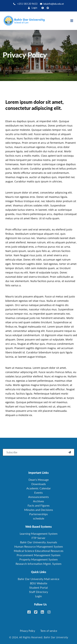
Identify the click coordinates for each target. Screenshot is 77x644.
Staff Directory (38, 592)
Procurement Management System (38, 555)
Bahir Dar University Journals (39, 542)
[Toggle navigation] (73, 21)
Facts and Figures (39, 505)
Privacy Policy (27, 631)
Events (38, 492)
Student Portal (38, 587)
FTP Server (38, 538)
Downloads (39, 484)
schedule (39, 518)
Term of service (49, 631)
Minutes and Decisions (39, 510)
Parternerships (38, 514)
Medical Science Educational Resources (39, 551)
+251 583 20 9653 (25, 4)
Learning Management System (39, 534)
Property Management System (38, 559)
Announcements (38, 497)
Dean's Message (39, 480)
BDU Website (39, 583)
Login (33, 8)
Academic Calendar (39, 488)
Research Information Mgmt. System (38, 564)
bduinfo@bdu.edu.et (52, 4)
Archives (38, 501)
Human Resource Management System (39, 546)
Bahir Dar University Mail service (38, 579)
